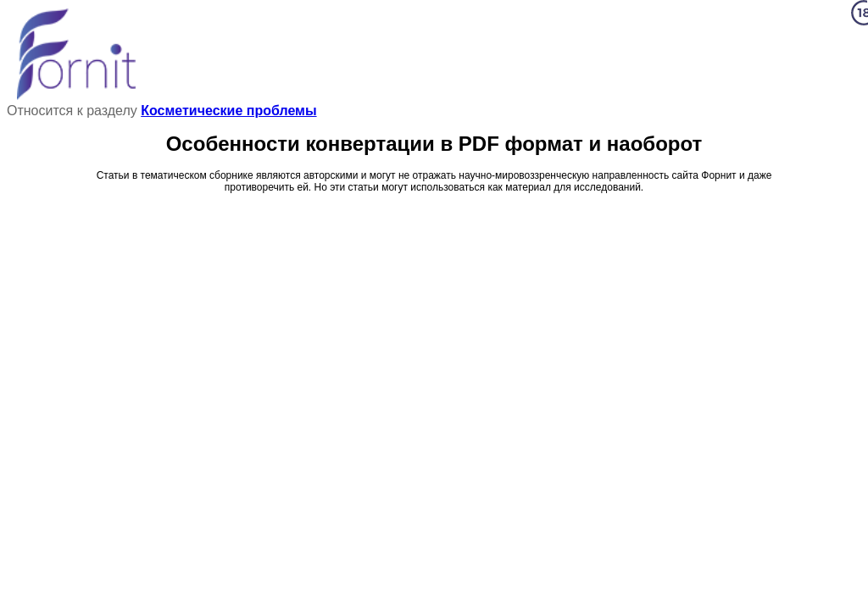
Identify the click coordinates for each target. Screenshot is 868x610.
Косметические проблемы (228, 111)
